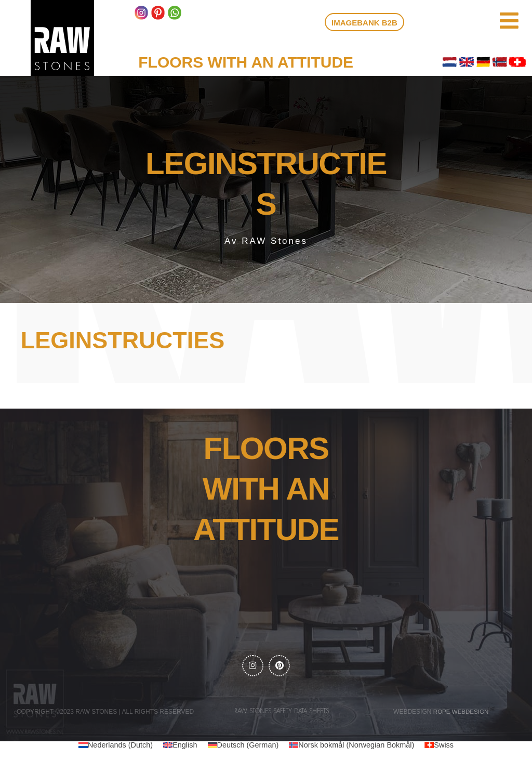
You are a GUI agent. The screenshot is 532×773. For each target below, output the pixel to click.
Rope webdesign (461, 713)
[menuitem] (111, 746)
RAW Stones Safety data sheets (282, 712)
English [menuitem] (182, 746)
